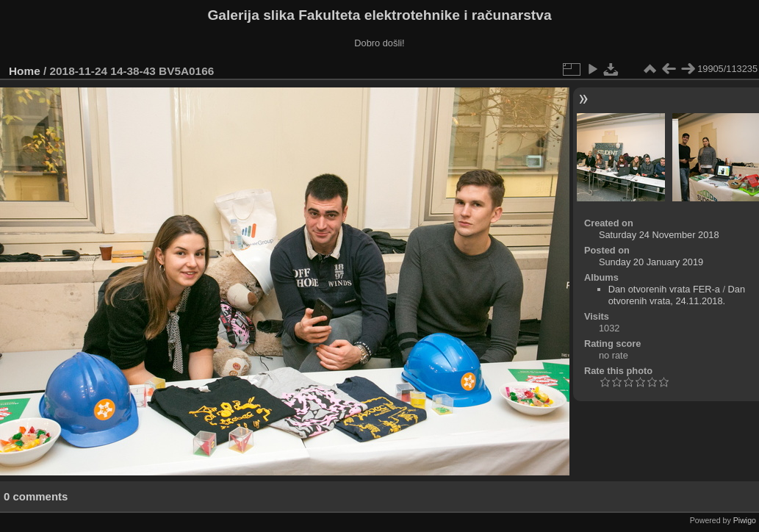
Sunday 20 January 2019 (651, 262)
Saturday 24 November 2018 (659, 235)
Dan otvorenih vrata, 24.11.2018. (677, 295)
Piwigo (745, 520)
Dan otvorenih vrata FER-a (664, 289)
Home (25, 71)
